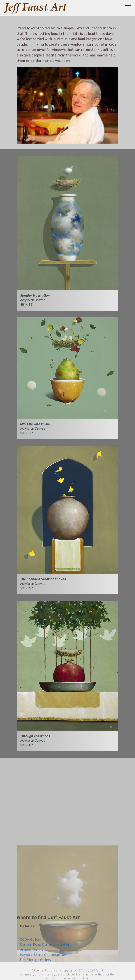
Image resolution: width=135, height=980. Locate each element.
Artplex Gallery (32, 955)
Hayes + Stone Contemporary (44, 960)
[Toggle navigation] (128, 7)
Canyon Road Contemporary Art (45, 950)
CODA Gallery (31, 945)
